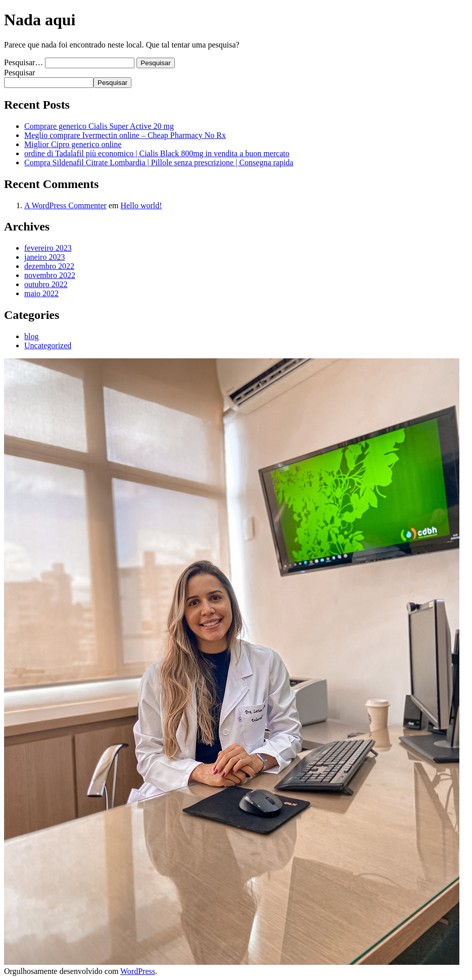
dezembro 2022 (49, 266)
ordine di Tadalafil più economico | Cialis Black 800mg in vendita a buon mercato (157, 153)
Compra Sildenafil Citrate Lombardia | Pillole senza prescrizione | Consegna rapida (159, 162)
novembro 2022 (50, 275)
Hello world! (141, 205)
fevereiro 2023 (48, 248)
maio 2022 (41, 293)
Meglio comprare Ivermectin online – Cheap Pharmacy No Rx (125, 135)
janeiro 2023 (44, 257)
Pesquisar (19, 73)
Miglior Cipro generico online (73, 144)
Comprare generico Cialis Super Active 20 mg (99, 126)
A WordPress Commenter (65, 205)
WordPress (138, 971)
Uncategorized (48, 345)
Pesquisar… (23, 62)
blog (31, 336)
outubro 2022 (46, 284)
